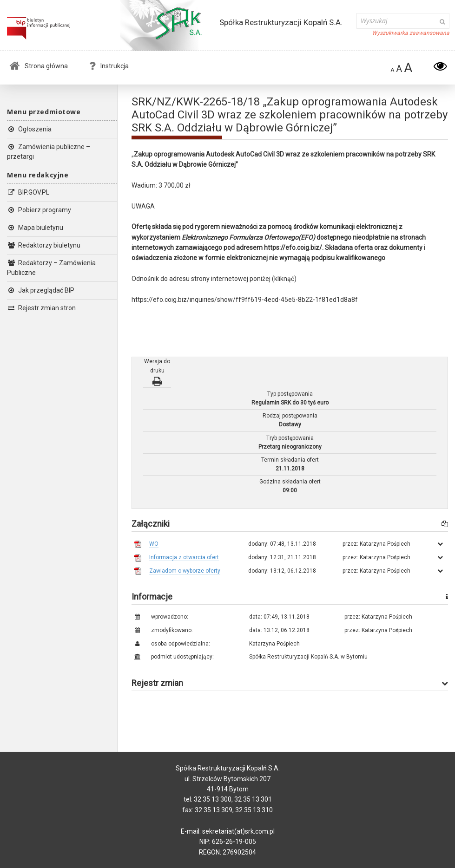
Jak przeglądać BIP (41, 290)
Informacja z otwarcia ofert (184, 557)
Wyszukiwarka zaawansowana (411, 33)
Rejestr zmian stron (41, 308)
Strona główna (39, 66)
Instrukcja (109, 66)
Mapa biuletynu (35, 228)
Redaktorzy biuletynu (44, 245)
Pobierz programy (39, 210)
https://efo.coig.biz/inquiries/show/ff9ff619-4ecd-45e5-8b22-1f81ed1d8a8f (245, 300)
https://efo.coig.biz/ (293, 248)
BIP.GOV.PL (28, 192)
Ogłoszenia (29, 129)
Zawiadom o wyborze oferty (185, 571)
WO (154, 544)
